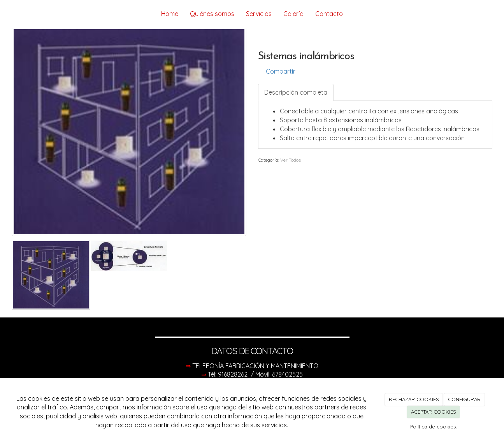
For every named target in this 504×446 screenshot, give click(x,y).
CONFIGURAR (464, 399)
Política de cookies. (434, 427)
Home (170, 14)
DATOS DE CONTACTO (252, 351)
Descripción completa (296, 92)
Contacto (329, 14)
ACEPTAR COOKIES (434, 412)
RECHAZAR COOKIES (414, 399)
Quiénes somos (212, 14)
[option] (129, 132)
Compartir (277, 71)
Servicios (259, 14)
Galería (293, 14)
